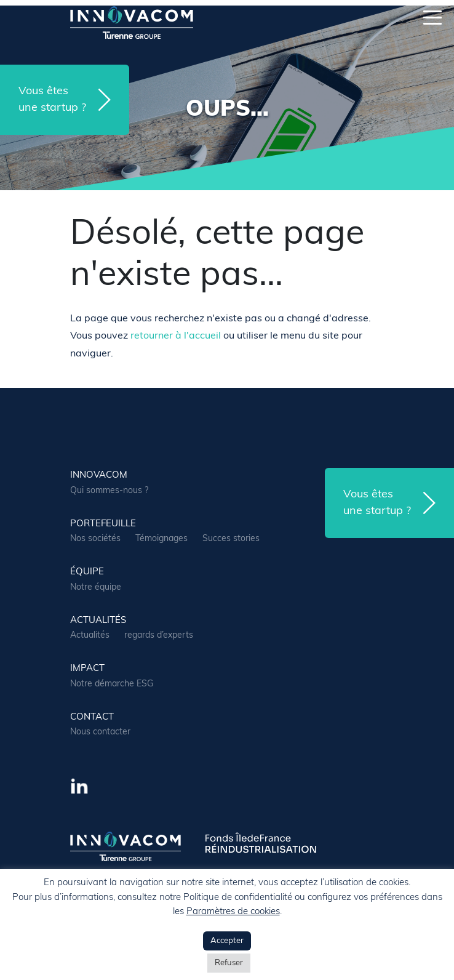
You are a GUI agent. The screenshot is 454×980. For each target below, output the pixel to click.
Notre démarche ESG (112, 684)
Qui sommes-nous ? (109, 491)
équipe (87, 572)
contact (92, 717)
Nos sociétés (95, 539)
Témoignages (161, 539)
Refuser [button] (229, 963)
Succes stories (231, 539)
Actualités (90, 636)
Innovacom (99, 476)
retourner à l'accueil (176, 336)
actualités (98, 621)
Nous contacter (100, 732)
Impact (87, 669)
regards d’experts (159, 636)
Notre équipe (96, 588)
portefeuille (103, 524)
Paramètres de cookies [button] (233, 912)
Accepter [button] (227, 941)
